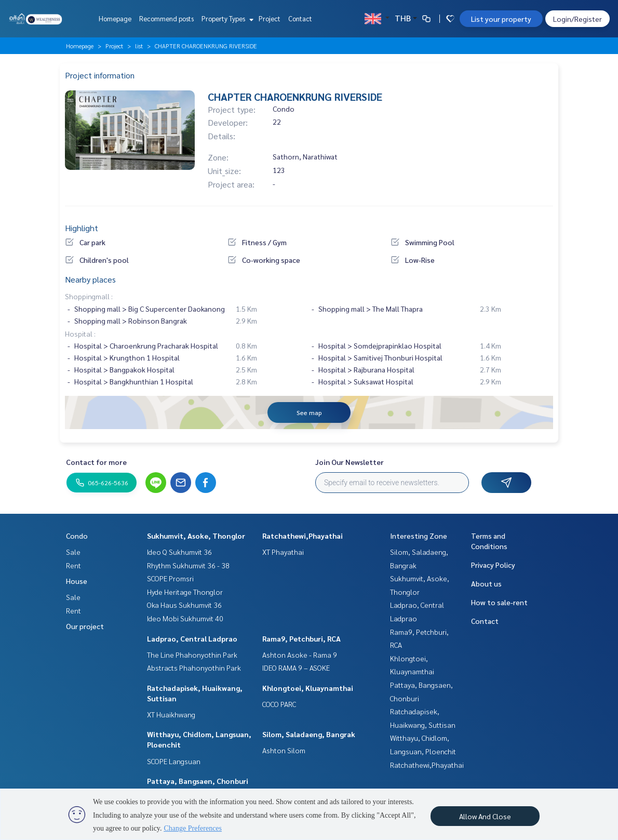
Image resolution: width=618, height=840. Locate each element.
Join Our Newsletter (350, 462)
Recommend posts (166, 18)
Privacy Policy (493, 565)
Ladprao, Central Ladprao (192, 638)
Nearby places (90, 279)
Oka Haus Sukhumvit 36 (184, 605)
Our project (85, 626)
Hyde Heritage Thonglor (185, 592)
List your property (501, 19)
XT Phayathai (283, 552)
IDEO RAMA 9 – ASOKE (296, 668)
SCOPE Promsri (170, 578)
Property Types (226, 18)
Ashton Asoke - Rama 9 (300, 655)
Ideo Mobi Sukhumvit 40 (185, 618)
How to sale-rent (499, 602)
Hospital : (80, 334)
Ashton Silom (284, 750)
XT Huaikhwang (171, 714)
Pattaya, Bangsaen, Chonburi (198, 781)
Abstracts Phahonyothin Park (194, 668)
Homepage (115, 18)
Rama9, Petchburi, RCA (301, 638)
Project (270, 18)
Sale (73, 552)
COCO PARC (279, 704)
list (139, 46)
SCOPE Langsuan (174, 761)
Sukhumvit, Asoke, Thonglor (196, 536)
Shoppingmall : (89, 296)
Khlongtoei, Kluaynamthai (308, 688)
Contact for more (96, 462)
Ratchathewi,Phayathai (303, 536)
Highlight (82, 228)
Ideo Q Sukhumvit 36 (179, 552)
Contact (300, 18)
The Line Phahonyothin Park (192, 655)
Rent (73, 565)
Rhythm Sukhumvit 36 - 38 (188, 565)
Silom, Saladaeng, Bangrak (309, 734)
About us (486, 583)
